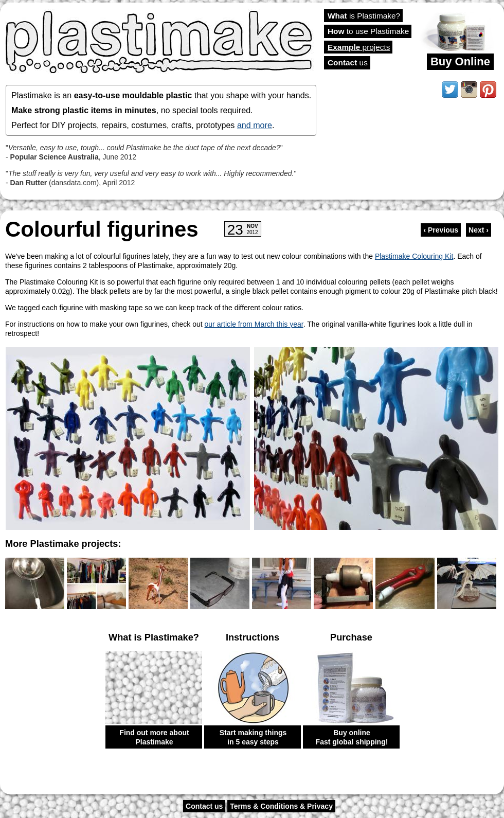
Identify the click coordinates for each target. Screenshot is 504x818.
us (348, 63)
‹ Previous (441, 230)
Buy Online (460, 61)
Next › (479, 230)
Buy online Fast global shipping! (352, 737)
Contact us (204, 806)
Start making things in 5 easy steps (253, 737)
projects (359, 47)
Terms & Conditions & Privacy (281, 806)
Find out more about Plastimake (154, 737)
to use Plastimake (368, 31)
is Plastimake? (364, 16)
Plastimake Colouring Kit (414, 256)
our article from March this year (254, 324)
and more (255, 125)
